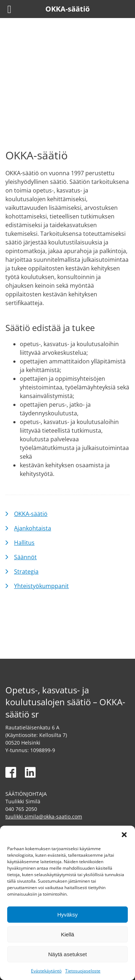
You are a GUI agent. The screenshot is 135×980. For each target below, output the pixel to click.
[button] (124, 835)
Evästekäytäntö (46, 971)
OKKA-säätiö (31, 514)
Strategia (26, 571)
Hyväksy (67, 915)
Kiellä (67, 934)
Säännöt (25, 557)
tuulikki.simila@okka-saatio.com (44, 816)
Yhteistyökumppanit (41, 586)
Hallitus (24, 543)
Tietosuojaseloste (83, 971)
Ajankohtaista (33, 528)
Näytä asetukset (68, 954)
